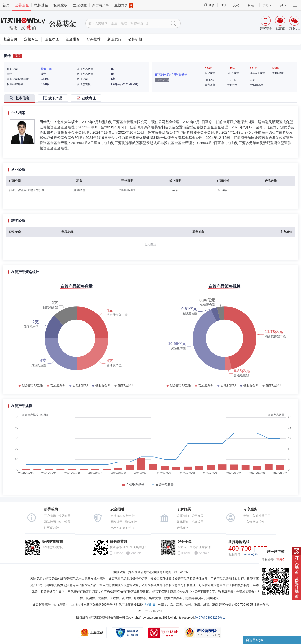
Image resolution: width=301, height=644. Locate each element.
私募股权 (60, 5)
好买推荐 (94, 39)
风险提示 (116, 522)
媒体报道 (183, 522)
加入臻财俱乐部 (254, 522)
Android (136, 553)
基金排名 (73, 39)
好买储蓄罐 (119, 542)
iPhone (118, 553)
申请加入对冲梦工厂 (257, 516)
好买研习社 (51, 528)
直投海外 (124, 5)
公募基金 (22, 5)
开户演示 (50, 516)
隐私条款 (131, 522)
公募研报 (135, 39)
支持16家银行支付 (123, 516)
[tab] (21, 98)
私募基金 (41, 5)
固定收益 (80, 5)
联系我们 (183, 516)
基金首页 (10, 39)
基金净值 (52, 39)
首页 (6, 5)
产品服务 (183, 528)
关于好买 (197, 516)
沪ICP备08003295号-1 (210, 618)
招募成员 (197, 522)
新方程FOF (101, 5)
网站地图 (50, 522)
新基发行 (114, 39)
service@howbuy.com (258, 554)
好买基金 (185, 542)
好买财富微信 (53, 542)
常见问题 (64, 516)
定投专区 (31, 39)
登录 (211, 5)
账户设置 (64, 522)
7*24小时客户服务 (123, 528)
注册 (224, 5)
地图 (148, 605)
